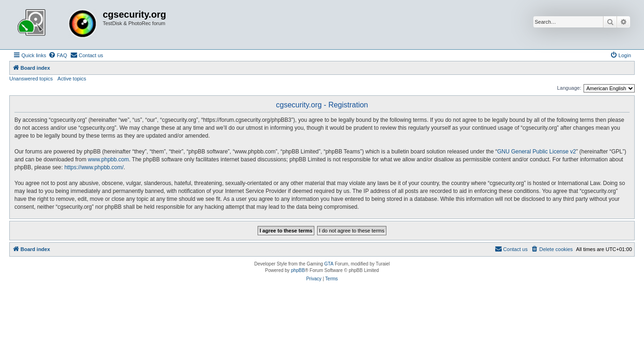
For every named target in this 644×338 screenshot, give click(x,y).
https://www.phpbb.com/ (94, 167)
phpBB (298, 270)
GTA (329, 264)
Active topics (72, 79)
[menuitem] (58, 55)
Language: (569, 88)
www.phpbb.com (108, 159)
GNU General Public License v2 (536, 152)
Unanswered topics (31, 79)
